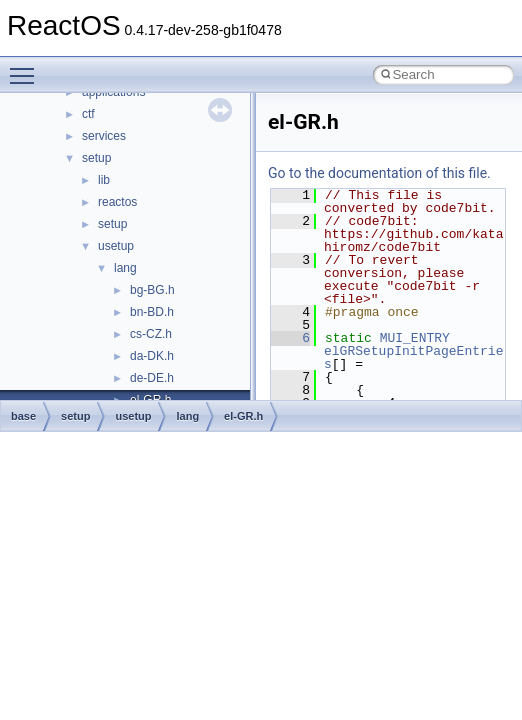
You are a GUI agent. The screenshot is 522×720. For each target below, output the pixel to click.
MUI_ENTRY (415, 338)
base (23, 416)
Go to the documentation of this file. (379, 173)
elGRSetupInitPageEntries (413, 357)
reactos (117, 202)
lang (125, 268)
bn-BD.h (152, 312)
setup (96, 158)
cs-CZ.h (151, 334)
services (104, 136)
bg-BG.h (152, 290)
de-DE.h (152, 378)
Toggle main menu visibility (27, 67)
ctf (88, 114)
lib (104, 180)
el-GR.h (243, 416)
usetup (116, 246)
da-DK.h (152, 356)
